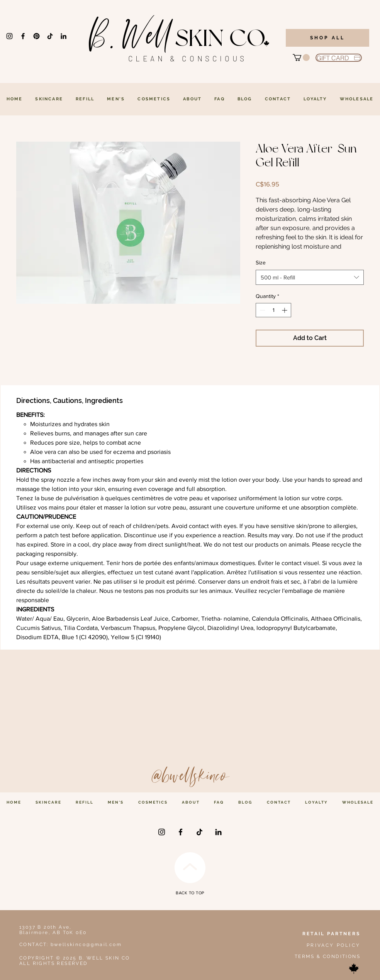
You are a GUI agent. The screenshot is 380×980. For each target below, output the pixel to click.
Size (261, 262)
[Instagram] (9, 36)
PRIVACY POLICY (333, 945)
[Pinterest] (36, 36)
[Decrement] (262, 310)
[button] (301, 58)
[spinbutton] (273, 310)
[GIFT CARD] (339, 58)
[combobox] (310, 277)
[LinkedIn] (64, 36)
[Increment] (285, 310)
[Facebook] (23, 36)
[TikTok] (50, 36)
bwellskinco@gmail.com (86, 944)
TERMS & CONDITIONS (327, 956)
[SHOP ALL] (327, 38)
